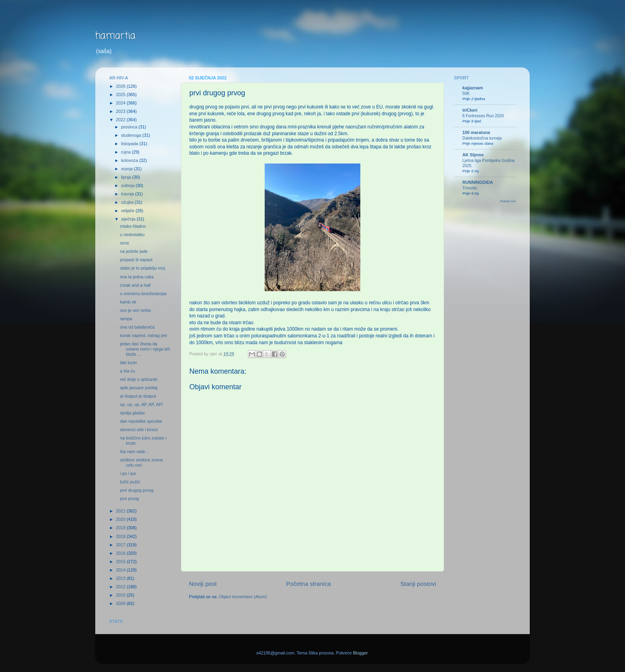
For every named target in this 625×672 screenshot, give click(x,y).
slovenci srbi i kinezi (139, 430)
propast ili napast (136, 260)
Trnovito (470, 188)
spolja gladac (133, 413)
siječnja (129, 219)
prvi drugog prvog (137, 490)
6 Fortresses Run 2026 (483, 116)
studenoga (132, 135)
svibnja (129, 185)
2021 (121, 511)
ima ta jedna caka (137, 277)
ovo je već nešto (136, 310)
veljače (129, 211)
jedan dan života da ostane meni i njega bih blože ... (145, 349)
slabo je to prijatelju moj (142, 268)
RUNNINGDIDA (478, 182)
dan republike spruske (141, 421)
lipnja (127, 177)
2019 (121, 528)
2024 (121, 103)
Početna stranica (309, 584)
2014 (121, 570)
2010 (121, 595)
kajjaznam (473, 88)
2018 (121, 536)
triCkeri (470, 110)
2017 (121, 545)
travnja (128, 194)
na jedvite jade (134, 251)
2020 (121, 519)
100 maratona (476, 132)
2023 (121, 111)
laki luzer (129, 363)
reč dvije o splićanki (139, 379)
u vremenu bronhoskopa (143, 294)
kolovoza (130, 160)
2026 (121, 86)
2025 (121, 95)
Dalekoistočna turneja (482, 138)
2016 (121, 553)
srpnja (128, 169)
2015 (121, 562)
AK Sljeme (473, 155)
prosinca (130, 127)
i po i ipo (128, 473)
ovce (125, 243)
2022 (121, 120)
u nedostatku (132, 235)
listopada (130, 144)
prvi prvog (129, 499)
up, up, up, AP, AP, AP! (142, 404)
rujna (127, 152)
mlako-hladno (133, 226)
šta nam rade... (134, 451)
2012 (121, 587)
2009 (121, 603)
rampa (126, 319)
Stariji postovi (418, 584)
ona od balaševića (137, 327)
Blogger (360, 653)
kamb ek (128, 302)
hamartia (115, 36)
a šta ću (128, 371)
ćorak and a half (135, 285)
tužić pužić (130, 482)
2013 (121, 578)
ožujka (128, 202)
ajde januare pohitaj (139, 388)
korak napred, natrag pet (143, 335)
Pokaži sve (508, 201)
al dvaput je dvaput (138, 396)
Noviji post (203, 584)
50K (466, 94)
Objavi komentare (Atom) (243, 597)
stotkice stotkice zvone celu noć (142, 462)
